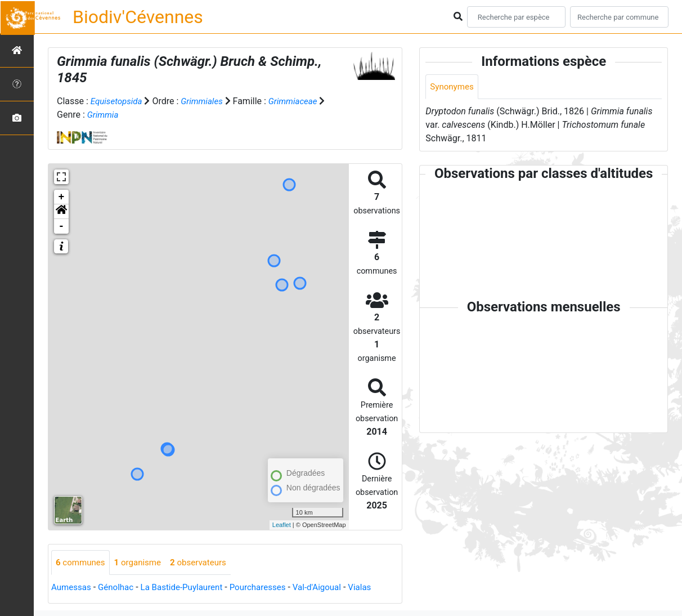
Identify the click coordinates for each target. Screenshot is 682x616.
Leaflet (282, 525)
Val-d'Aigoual (332, 588)
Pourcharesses (269, 588)
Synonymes (453, 87)
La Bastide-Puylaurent (189, 588)
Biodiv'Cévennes (138, 17)
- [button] (62, 226)
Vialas (377, 588)
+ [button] (62, 197)
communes (82, 563)
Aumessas (72, 588)
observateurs (206, 563)
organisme (142, 563)
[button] (61, 212)
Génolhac (120, 588)
